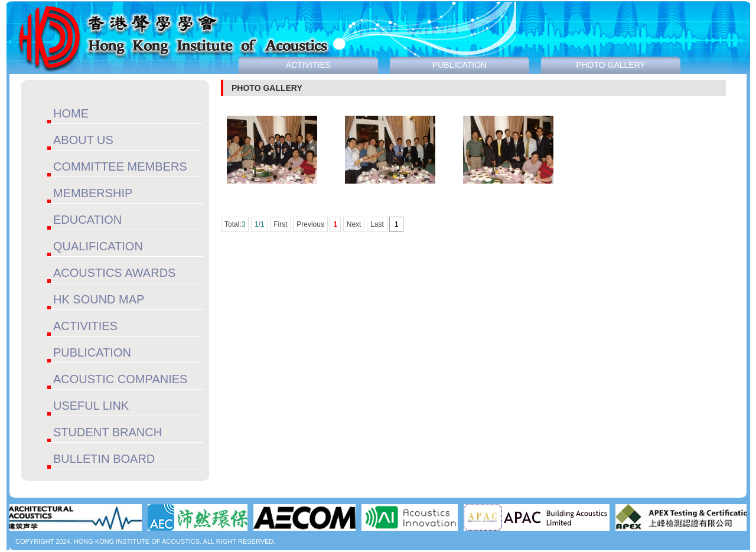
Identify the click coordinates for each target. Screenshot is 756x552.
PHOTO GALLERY (611, 65)
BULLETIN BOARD (104, 459)
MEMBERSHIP (93, 193)
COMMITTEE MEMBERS (120, 166)
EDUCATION (87, 220)
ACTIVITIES (85, 326)
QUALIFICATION (98, 246)
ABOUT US (83, 140)
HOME (71, 113)
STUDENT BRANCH (107, 432)
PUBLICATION (92, 352)
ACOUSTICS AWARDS (114, 273)
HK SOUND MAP (99, 299)
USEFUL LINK (91, 406)
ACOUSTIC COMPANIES (120, 379)
